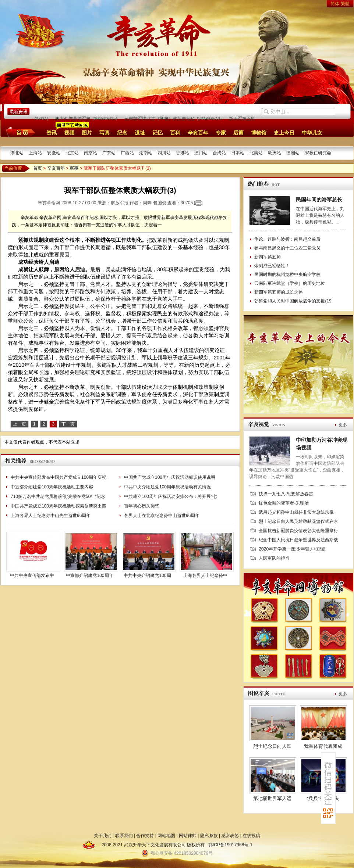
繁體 (345, 4)
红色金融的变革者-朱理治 (284, 503)
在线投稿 (251, 836)
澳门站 (201, 153)
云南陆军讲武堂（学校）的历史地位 (161, 119)
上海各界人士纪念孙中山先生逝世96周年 (51, 516)
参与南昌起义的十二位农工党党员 (287, 248)
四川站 (164, 153)
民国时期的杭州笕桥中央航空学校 (287, 275)
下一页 (68, 424)
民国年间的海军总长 (319, 200)
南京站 (91, 153)
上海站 (35, 153)
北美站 (256, 153)
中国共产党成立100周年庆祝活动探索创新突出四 (59, 506)
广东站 (109, 153)
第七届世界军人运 (272, 798)
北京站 (72, 153)
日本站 (238, 153)
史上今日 (284, 133)
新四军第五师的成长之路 (255, 119)
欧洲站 (275, 153)
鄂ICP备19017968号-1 (230, 845)
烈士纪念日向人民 (272, 746)
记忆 (157, 133)
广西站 (127, 153)
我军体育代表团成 (323, 746)
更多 (343, 425)
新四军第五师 (268, 257)
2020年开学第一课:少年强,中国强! (292, 549)
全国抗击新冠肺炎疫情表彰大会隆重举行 (298, 531)
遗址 (140, 133)
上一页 (20, 424)
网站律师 (188, 836)
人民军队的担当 (274, 558)
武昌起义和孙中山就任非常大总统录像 (296, 512)
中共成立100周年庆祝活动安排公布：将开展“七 (170, 496)
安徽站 (54, 153)
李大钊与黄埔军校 (74, 119)
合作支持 (145, 836)
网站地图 (166, 836)
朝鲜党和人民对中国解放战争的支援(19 (293, 301)
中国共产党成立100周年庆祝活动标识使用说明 (170, 477)
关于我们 (103, 836)
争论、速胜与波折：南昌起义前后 (287, 239)
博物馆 (259, 133)
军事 (74, 168)
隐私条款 (209, 836)
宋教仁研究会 (318, 153)
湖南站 (146, 153)
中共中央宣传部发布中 (32, 575)
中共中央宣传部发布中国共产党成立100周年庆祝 (59, 477)
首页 (19, 132)
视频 (69, 133)
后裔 (238, 133)
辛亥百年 (198, 133)
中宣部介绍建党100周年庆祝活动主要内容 (52, 487)
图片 (87, 133)
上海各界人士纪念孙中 (205, 575)
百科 (175, 133)
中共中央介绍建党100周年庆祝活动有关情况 (167, 487)
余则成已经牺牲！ (272, 266)
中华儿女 (312, 133)
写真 (105, 133)
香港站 (183, 153)
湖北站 (17, 153)
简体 (335, 4)
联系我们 (124, 836)
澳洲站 (293, 153)
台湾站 (219, 153)
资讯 (52, 133)
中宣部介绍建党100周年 (89, 575)
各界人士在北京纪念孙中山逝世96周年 (162, 516)
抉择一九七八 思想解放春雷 (286, 494)
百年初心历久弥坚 (142, 506)
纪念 (122, 133)
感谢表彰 (230, 836)
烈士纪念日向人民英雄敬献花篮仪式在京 (298, 521)
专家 (221, 133)
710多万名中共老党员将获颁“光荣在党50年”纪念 (58, 496)
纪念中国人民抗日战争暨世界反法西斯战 (298, 540)
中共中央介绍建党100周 (147, 575)
